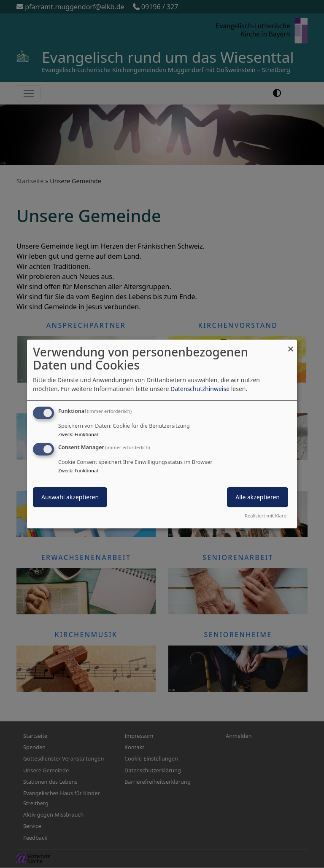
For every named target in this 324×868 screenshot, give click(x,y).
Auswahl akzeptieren (70, 497)
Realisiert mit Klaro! (266, 516)
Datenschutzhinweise (200, 389)
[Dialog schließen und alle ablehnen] (291, 345)
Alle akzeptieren (258, 497)
